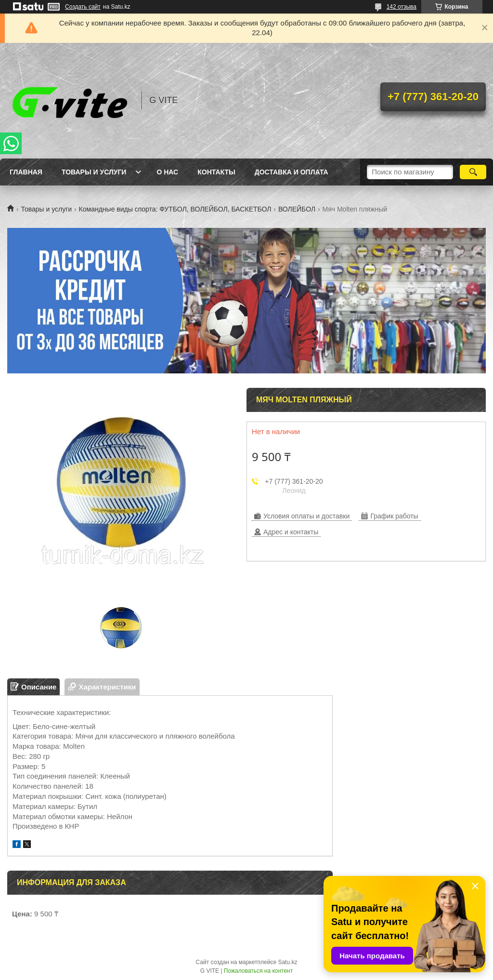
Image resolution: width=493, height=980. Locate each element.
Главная (26, 172)
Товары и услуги (94, 172)
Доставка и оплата (292, 172)
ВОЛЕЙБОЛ (297, 209)
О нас (167, 172)
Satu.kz (287, 962)
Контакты (216, 172)
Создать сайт (83, 7)
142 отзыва (402, 7)
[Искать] (473, 172)
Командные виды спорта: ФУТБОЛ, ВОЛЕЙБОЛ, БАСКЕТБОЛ (175, 209)
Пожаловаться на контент (258, 971)
